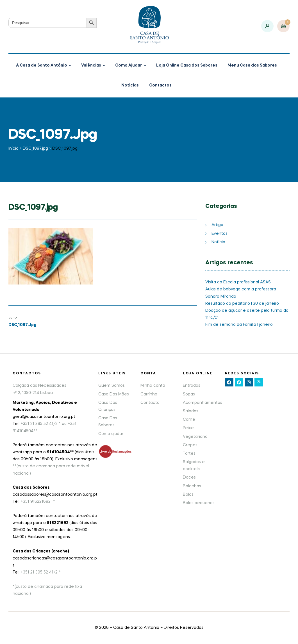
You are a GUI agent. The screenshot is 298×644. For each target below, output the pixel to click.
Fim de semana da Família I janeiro (239, 325)
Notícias (130, 85)
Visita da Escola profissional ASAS (238, 282)
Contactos (160, 85)
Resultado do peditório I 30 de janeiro (242, 304)
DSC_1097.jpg (35, 149)
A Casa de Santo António (42, 65)
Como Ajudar (128, 65)
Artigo (217, 225)
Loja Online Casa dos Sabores (187, 65)
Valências (91, 65)
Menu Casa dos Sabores (252, 65)
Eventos (219, 234)
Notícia (218, 242)
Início (13, 149)
